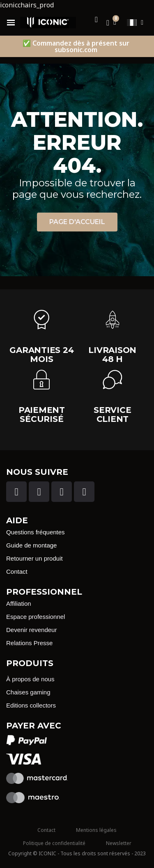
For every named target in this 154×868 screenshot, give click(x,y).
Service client (112, 415)
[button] (77, 222)
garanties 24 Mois (41, 355)
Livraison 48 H (112, 355)
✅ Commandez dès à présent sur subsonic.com (76, 46)
